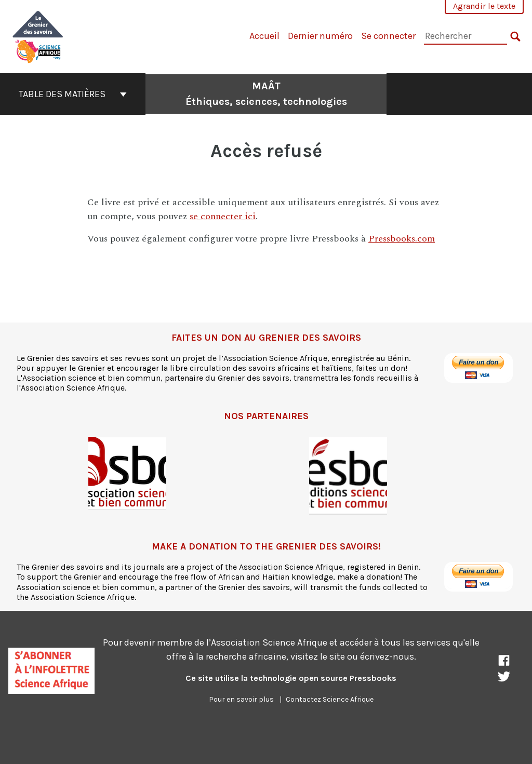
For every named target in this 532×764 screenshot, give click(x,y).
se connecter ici (223, 216)
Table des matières (73, 94)
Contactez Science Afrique (330, 699)
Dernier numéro (320, 36)
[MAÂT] (38, 36)
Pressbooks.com (402, 239)
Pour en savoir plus (241, 699)
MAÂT (266, 94)
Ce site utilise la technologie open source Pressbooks (291, 678)
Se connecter (388, 36)
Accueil (264, 36)
